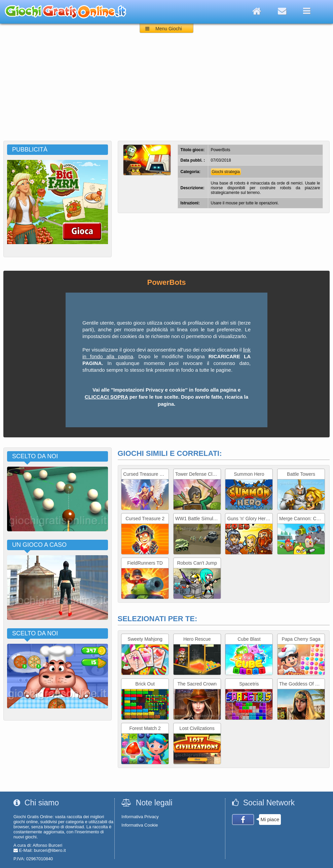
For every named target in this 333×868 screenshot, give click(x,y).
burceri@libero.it (50, 850)
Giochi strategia (226, 172)
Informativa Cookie (140, 825)
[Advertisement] (166, 90)
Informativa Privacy (140, 817)
